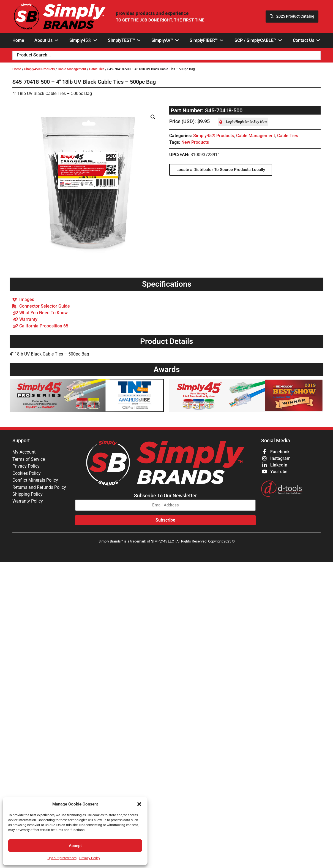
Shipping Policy (28, 495)
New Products (195, 142)
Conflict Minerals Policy (35, 481)
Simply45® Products (39, 69)
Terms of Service (29, 459)
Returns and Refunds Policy (39, 488)
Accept (75, 846)
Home (17, 69)
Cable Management (72, 69)
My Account (24, 452)
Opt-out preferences (62, 858)
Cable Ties (97, 69)
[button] (139, 804)
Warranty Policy (28, 502)
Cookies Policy (27, 474)
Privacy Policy (90, 858)
